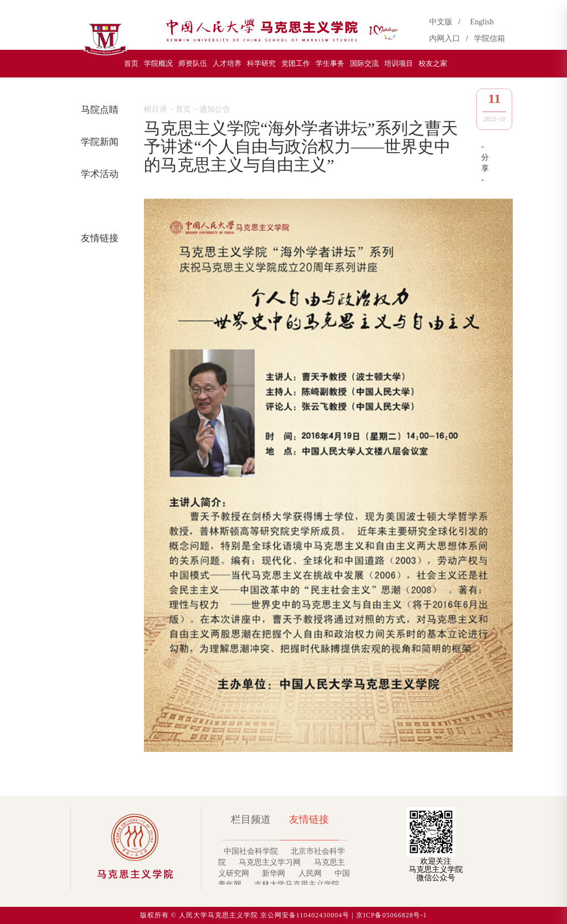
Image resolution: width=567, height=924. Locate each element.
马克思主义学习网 (270, 862)
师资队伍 (193, 63)
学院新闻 (97, 142)
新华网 (274, 873)
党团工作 (296, 63)
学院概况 (158, 63)
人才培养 (227, 63)
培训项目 (399, 63)
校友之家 (433, 63)
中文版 (443, 22)
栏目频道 (251, 819)
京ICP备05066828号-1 (392, 915)
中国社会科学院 (251, 851)
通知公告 (97, 206)
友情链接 (97, 238)
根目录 (156, 109)
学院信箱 (489, 38)
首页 (131, 63)
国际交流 (364, 63)
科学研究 (261, 63)
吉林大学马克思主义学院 (297, 884)
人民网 (310, 873)
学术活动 (97, 174)
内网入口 (447, 38)
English (482, 22)
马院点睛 (97, 110)
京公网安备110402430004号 (305, 915)
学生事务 (330, 63)
